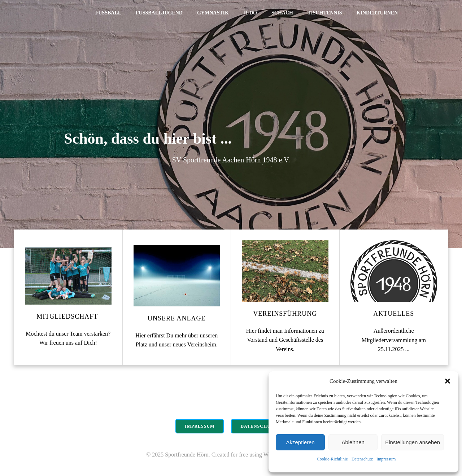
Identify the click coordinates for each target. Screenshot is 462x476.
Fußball (108, 13)
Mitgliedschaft (68, 316)
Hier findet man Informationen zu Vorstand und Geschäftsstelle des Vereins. (285, 340)
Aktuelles (394, 314)
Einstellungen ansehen (413, 442)
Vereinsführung (285, 314)
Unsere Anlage (177, 318)
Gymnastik (213, 13)
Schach (282, 13)
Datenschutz (362, 459)
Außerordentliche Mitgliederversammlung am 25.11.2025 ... (394, 340)
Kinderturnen (377, 13)
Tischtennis (325, 13)
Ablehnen (353, 442)
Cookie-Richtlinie (332, 459)
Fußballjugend (159, 13)
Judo (250, 13)
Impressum (386, 459)
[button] (448, 381)
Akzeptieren (300, 442)
